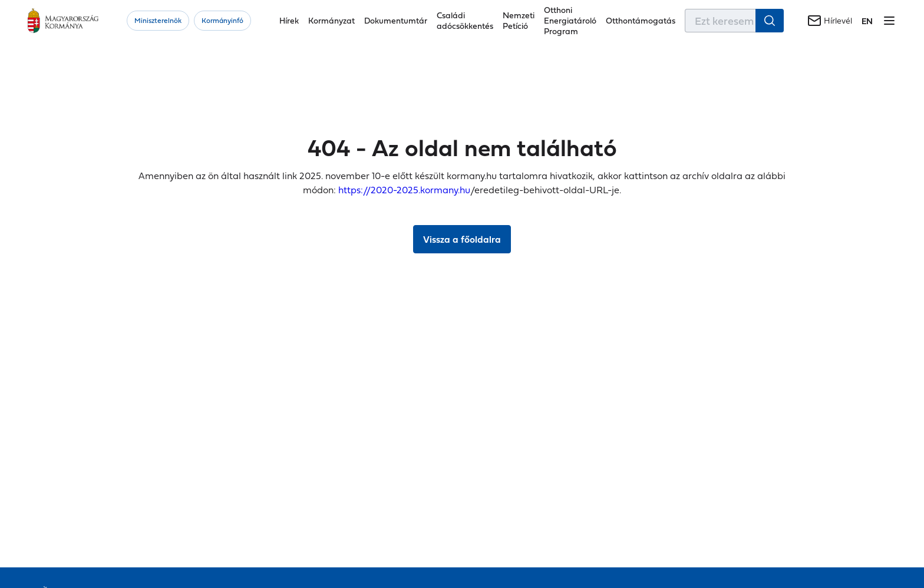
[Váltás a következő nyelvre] (867, 21)
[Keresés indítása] (770, 21)
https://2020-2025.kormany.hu (404, 190)
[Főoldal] (63, 21)
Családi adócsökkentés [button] (465, 21)
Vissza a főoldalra (462, 239)
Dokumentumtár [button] (396, 21)
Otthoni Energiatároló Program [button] (570, 21)
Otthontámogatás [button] (641, 21)
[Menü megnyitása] (889, 21)
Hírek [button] (289, 21)
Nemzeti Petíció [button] (519, 21)
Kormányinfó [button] (222, 20)
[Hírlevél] (830, 21)
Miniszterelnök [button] (158, 20)
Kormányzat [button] (331, 21)
